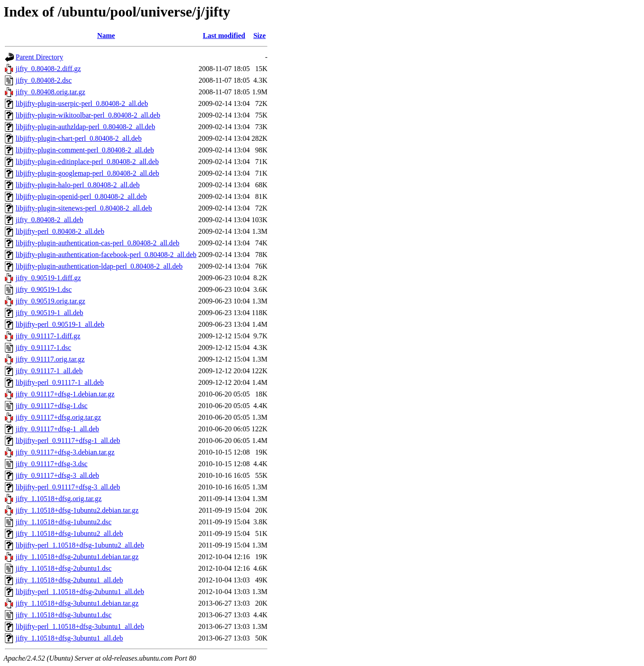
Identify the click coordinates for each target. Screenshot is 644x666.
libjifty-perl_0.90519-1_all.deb (60, 324)
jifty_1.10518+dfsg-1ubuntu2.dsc (64, 522)
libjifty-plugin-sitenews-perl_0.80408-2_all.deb (84, 208)
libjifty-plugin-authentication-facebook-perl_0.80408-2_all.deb (106, 255)
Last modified (224, 36)
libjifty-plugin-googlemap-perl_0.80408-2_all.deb (87, 173)
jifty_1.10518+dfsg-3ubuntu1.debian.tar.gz (77, 603)
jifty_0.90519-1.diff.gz (48, 278)
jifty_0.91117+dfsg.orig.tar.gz (58, 417)
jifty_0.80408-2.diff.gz (48, 69)
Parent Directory (39, 57)
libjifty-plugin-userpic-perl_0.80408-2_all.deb (82, 103)
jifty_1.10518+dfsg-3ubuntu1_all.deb (69, 638)
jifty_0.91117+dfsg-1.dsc (52, 406)
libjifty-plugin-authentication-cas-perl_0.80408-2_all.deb (97, 243)
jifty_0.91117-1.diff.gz (48, 336)
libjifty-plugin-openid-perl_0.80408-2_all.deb (81, 196)
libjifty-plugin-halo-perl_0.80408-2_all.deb (78, 185)
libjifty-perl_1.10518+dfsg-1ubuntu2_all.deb (80, 545)
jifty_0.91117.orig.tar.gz (50, 359)
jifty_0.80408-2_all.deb (49, 220)
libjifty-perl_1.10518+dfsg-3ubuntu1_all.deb (80, 626)
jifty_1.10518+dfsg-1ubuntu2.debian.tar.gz (77, 510)
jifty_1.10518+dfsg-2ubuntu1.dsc (64, 568)
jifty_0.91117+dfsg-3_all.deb (57, 475)
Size (259, 36)
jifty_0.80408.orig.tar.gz (51, 92)
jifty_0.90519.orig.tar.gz (51, 301)
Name (106, 36)
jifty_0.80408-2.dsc (44, 80)
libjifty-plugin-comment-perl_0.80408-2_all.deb (85, 150)
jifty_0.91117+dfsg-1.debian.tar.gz (65, 394)
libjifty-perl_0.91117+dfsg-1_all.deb (68, 440)
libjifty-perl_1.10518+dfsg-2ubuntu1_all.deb (80, 592)
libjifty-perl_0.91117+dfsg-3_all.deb (68, 487)
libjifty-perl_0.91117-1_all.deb (60, 382)
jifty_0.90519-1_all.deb (49, 313)
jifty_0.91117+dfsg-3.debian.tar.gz (65, 452)
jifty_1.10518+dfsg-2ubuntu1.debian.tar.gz (77, 557)
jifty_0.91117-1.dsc (43, 348)
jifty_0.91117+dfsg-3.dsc (52, 464)
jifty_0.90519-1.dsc (44, 289)
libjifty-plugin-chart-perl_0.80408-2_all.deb (79, 138)
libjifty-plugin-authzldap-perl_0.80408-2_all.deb (85, 127)
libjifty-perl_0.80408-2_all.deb (60, 231)
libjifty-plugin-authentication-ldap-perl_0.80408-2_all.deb (99, 266)
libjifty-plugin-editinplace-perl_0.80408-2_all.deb (87, 162)
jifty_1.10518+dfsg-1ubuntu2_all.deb (69, 533)
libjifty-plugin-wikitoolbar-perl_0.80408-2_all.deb (88, 115)
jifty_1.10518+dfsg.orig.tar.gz (59, 499)
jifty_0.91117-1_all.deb (49, 371)
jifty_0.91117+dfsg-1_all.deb (57, 429)
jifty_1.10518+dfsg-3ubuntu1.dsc (64, 615)
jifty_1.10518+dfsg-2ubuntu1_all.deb (69, 580)
